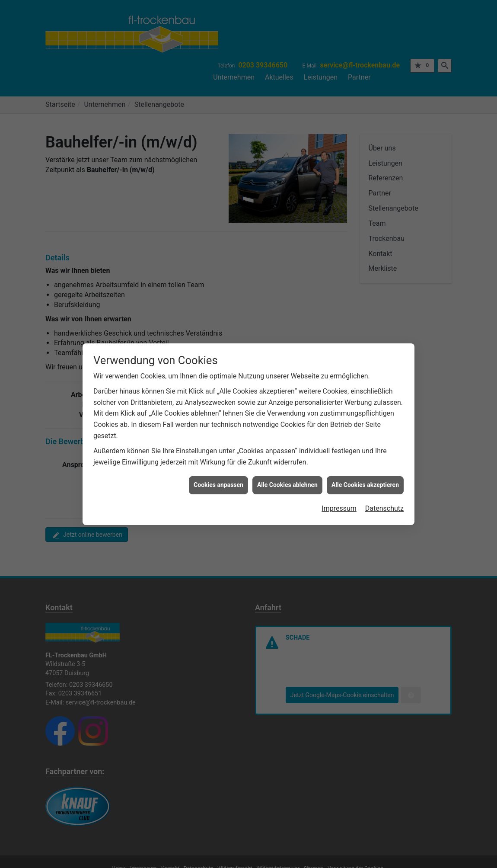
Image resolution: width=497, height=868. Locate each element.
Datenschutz (384, 501)
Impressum (339, 501)
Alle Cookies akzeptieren (365, 477)
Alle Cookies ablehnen (287, 477)
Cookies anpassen (218, 477)
